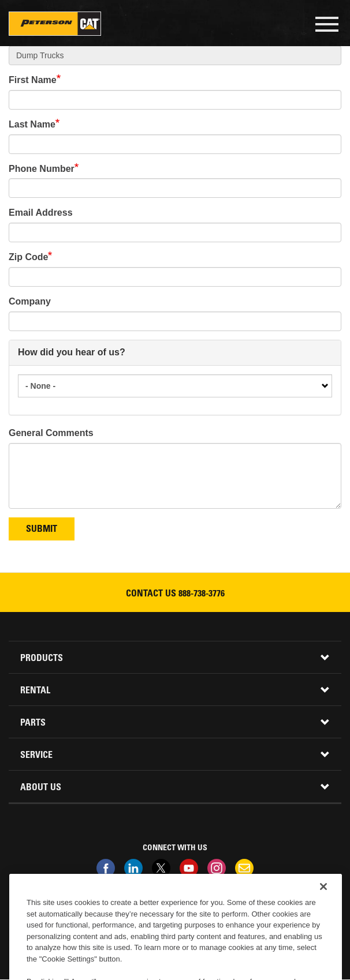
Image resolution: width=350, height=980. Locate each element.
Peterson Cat (55, 24)
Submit (42, 530)
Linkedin (133, 868)
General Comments (51, 433)
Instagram (217, 868)
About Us (41, 788)
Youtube (189, 868)
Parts (33, 723)
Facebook (106, 868)
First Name (33, 80)
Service (36, 756)
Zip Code (28, 257)
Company (30, 301)
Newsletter (244, 868)
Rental (35, 691)
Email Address (41, 213)
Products (42, 659)
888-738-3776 (202, 594)
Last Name (32, 124)
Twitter (161, 868)
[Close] (323, 899)
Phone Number (42, 169)
